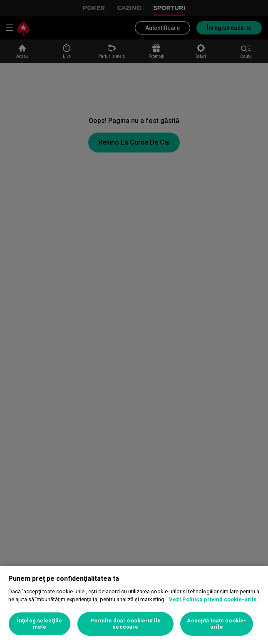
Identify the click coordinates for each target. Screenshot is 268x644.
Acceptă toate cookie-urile (216, 624)
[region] (134, 605)
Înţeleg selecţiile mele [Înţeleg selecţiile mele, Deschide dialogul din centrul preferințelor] (40, 624)
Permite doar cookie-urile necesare (125, 624)
